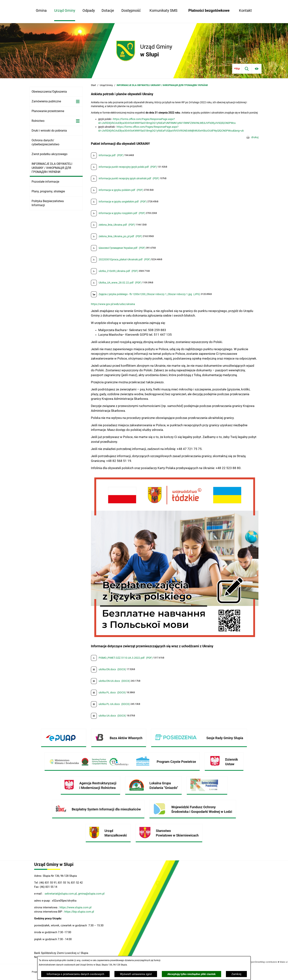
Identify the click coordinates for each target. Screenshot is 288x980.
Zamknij (236, 974)
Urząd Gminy (106, 85)
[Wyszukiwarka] (247, 69)
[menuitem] (41, 11)
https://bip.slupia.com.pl (80, 912)
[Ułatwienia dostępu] (257, 69)
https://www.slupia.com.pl (75, 907)
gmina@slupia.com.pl (91, 894)
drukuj (255, 137)
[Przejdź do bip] (237, 69)
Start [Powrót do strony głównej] (93, 85)
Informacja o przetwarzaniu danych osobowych (75, 974)
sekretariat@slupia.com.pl (60, 894)
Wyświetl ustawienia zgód (136, 974)
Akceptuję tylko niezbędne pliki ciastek (191, 974)
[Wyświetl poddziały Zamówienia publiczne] (78, 102)
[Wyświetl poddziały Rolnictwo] (78, 121)
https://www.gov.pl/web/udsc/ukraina (113, 304)
